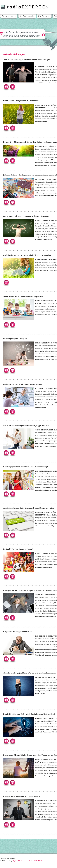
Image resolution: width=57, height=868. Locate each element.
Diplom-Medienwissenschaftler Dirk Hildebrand (29, 861)
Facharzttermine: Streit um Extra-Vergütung (23, 384)
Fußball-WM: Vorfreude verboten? (18, 549)
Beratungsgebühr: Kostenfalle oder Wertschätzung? (25, 467)
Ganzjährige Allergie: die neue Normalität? (22, 101)
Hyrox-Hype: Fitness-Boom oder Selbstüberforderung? (27, 216)
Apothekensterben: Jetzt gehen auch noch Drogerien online (28, 508)
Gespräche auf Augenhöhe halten (17, 632)
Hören (6, 87)
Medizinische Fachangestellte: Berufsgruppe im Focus (26, 425)
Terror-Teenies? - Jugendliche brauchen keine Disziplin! (27, 59)
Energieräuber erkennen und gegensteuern (22, 796)
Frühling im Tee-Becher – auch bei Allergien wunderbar (27, 255)
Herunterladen (12, 87)
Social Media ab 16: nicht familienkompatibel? (23, 296)
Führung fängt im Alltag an (15, 339)
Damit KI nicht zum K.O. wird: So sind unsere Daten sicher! (29, 714)
